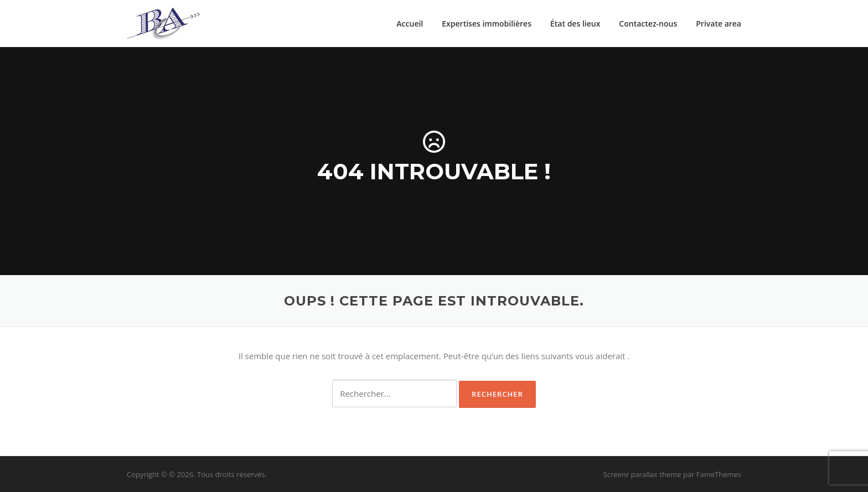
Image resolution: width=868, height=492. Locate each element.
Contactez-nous (648, 24)
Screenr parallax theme (642, 474)
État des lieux (575, 24)
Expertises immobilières (487, 24)
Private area (719, 24)
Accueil (410, 24)
